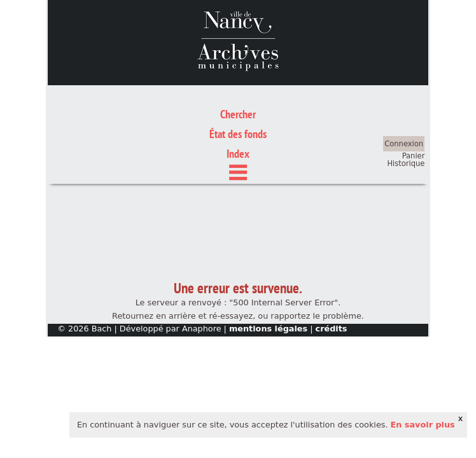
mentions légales (268, 269)
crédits (332, 269)
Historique (406, 104)
